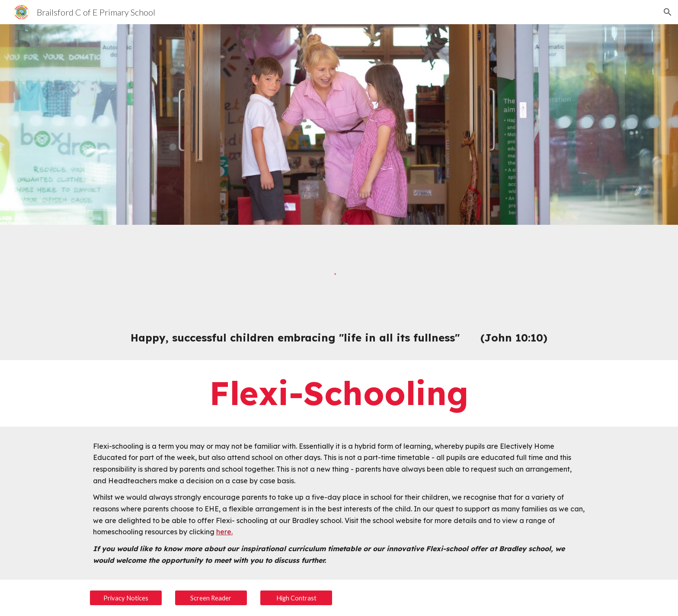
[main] (339, 338)
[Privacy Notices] (126, 598)
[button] (668, 12)
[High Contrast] (296, 598)
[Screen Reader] (211, 598)
